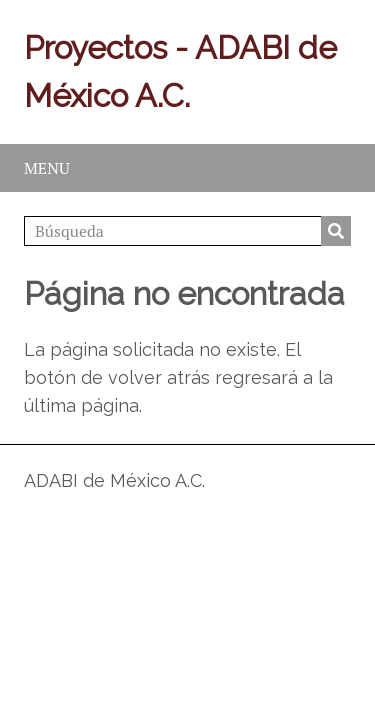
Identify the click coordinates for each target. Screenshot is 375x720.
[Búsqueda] (187, 231)
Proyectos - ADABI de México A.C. (180, 71)
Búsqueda (336, 231)
